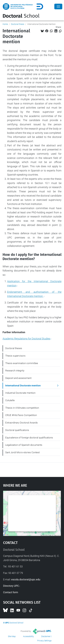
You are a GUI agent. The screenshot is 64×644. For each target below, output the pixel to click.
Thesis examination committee (22, 363)
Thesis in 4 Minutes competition (22, 408)
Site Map (12, 636)
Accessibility (28, 636)
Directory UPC (11, 586)
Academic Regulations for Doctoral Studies (26, 339)
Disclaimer (46, 636)
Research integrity (15, 371)
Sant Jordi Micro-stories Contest (22, 452)
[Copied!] (60, 31)
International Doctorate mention (23, 385)
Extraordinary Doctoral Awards (21, 423)
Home (5, 24)
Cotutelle (10, 400)
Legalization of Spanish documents (24, 445)
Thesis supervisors (15, 356)
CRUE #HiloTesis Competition (21, 415)
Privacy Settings (44, 641)
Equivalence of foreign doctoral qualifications (29, 438)
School (21, 16)
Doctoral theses (14, 348)
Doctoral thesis (18, 24)
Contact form (11, 592)
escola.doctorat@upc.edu (26, 579)
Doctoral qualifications (17, 430)
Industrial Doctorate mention (20, 393)
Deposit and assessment (18, 378)
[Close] (58, 6)
